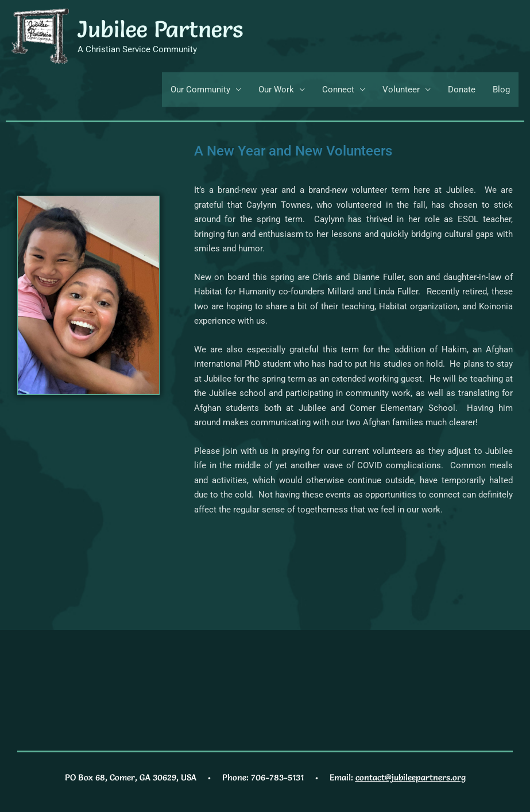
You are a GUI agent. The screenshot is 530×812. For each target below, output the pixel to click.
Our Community (200, 90)
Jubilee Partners (160, 29)
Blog (501, 90)
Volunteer (401, 90)
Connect (338, 90)
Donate (462, 90)
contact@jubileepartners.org (411, 777)
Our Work (276, 90)
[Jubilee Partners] (40, 36)
